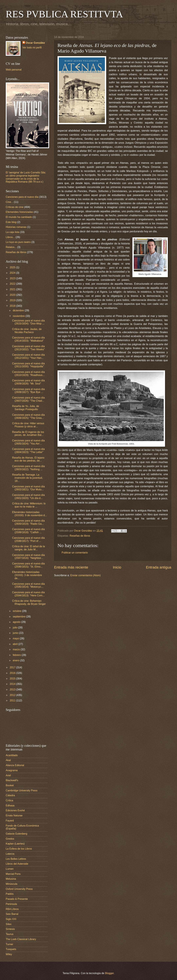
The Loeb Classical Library (21, 939)
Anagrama (12, 770)
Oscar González (35, 43)
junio (16, 633)
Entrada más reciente (71, 567)
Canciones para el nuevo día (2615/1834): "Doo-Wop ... (28, 322)
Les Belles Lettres (16, 859)
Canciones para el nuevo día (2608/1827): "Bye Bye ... (28, 391)
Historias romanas (16, 227)
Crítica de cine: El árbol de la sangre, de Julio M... (29, 548)
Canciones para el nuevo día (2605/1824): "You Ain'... (28, 442)
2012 (13, 695)
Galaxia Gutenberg (16, 834)
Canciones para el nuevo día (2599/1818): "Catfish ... (28, 531)
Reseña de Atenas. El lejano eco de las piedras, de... (28, 459)
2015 (13, 679)
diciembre (19, 310)
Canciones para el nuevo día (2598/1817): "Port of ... (28, 539)
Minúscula (11, 884)
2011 (13, 700)
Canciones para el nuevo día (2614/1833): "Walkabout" (28, 339)
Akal (8, 760)
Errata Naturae (14, 815)
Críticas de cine (15, 207)
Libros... (10, 237)
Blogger (109, 973)
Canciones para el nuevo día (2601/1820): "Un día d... (28, 497)
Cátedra (10, 795)
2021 (13, 289)
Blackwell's (12, 780)
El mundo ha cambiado (19, 217)
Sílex (9, 924)
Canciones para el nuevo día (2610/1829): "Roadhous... (28, 374)
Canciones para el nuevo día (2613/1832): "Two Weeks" (29, 348)
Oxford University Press (19, 889)
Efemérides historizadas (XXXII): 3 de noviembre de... (27, 575)
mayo (16, 638)
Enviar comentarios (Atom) (85, 575)
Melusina (11, 879)
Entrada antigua (159, 567)
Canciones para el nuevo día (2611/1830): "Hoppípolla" (28, 365)
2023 (13, 278)
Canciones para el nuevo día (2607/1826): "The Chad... (28, 399)
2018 (13, 306)
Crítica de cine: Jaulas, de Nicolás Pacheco (27, 331)
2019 (13, 300)
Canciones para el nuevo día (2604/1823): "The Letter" (28, 451)
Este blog (11, 222)
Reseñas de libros (80, 536)
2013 (13, 690)
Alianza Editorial (15, 765)
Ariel (8, 775)
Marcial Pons (13, 874)
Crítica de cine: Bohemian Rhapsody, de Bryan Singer (29, 602)
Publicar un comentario (75, 553)
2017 (13, 667)
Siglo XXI (11, 919)
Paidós (10, 894)
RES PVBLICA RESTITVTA (64, 14)
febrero (17, 655)
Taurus (10, 934)
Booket (10, 785)
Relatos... (11, 247)
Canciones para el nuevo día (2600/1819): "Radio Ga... (28, 522)
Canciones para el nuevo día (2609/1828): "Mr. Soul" (28, 382)
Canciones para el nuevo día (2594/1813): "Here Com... (28, 594)
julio (15, 628)
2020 (13, 295)
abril (16, 644)
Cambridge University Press (22, 790)
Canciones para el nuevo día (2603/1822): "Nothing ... (28, 468)
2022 (13, 284)
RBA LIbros (12, 909)
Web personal (14, 70)
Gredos (10, 839)
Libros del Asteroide (17, 864)
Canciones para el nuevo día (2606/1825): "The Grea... (28, 416)
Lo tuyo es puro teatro (18, 242)
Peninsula (11, 904)
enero (16, 660)
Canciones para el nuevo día (22, 197)
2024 (13, 273)
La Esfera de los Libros (19, 849)
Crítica (9, 800)
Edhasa (10, 806)
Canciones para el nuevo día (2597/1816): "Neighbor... (28, 557)
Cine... (9, 202)
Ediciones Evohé (15, 810)
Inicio (117, 567)
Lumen (10, 869)
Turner (9, 944)
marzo (17, 649)
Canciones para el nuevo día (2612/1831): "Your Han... (28, 356)
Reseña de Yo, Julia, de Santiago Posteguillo (26, 408)
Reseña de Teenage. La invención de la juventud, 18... (27, 478)
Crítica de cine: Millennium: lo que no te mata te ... (29, 505)
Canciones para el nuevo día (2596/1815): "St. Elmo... (28, 565)
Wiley (9, 954)
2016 (13, 673)
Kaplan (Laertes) (15, 844)
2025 (13, 267)
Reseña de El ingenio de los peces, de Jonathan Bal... (28, 434)
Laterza (10, 854)
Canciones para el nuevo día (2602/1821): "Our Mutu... (28, 488)
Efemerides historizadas (19, 212)
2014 (13, 684)
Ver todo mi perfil (32, 48)
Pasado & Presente (17, 899)
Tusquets (11, 949)
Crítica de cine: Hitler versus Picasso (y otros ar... (28, 425)
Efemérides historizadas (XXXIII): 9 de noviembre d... (29, 514)
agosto (17, 622)
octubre (17, 611)
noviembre (19, 316)
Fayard (10, 821)
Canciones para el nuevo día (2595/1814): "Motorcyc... (28, 585)
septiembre (20, 617)
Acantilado (12, 755)
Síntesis (10, 929)
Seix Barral (12, 914)
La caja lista (13, 232)
